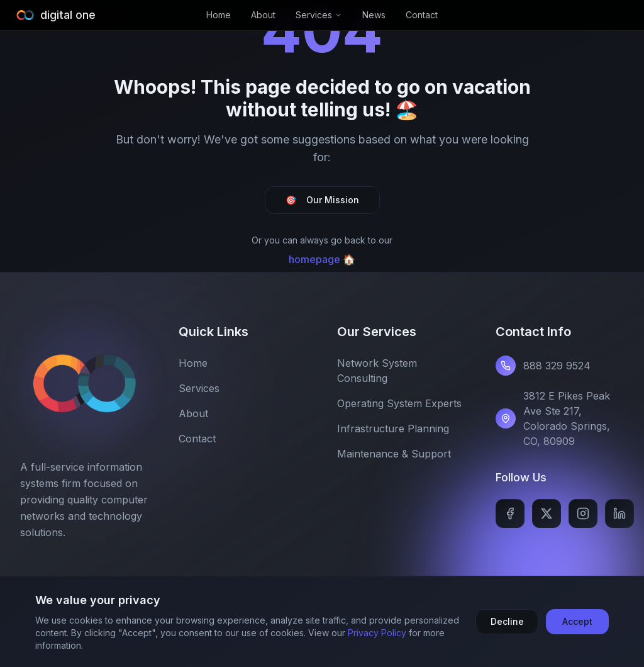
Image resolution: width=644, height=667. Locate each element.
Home (219, 15)
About (263, 15)
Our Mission (322, 200)
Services (319, 15)
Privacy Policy (377, 633)
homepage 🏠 (322, 259)
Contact (422, 15)
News (374, 15)
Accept (577, 621)
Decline (507, 621)
